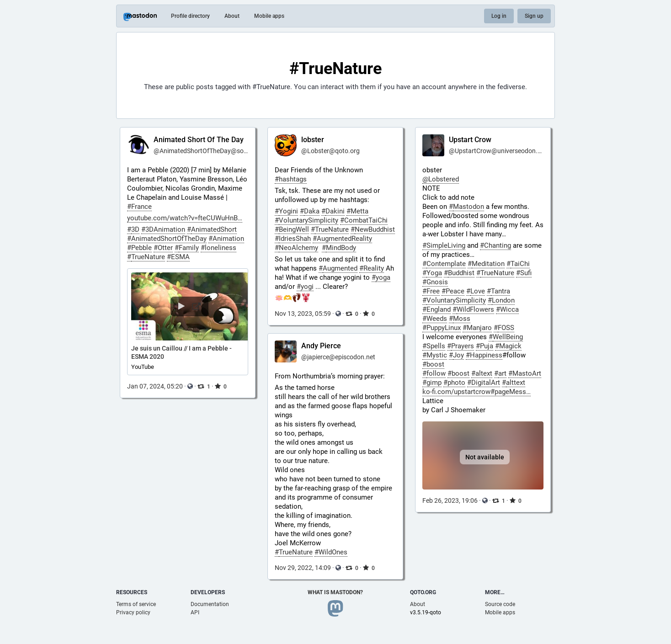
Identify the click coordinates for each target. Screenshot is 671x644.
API (195, 612)
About (232, 16)
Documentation (210, 604)
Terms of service (136, 604)
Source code (500, 604)
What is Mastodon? (335, 592)
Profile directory (190, 16)
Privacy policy (133, 612)
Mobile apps (269, 16)
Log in (499, 16)
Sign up (534, 16)
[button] (188, 322)
